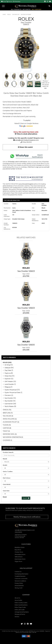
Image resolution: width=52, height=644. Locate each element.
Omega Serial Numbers (22, 612)
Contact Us (18, 572)
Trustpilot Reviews (20, 576)
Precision (8, 395)
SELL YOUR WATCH (16, 10)
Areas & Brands (19, 586)
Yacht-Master (9, 406)
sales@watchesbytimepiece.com (27, 140)
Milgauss (8, 387)
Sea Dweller (16, 15)
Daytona (8, 373)
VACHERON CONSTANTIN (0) (13, 437)
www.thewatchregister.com (28, 184)
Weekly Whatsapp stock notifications (27, 517)
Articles (17, 617)
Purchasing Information (22, 574)
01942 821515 (27, 142)
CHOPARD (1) (7, 440)
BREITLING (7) (8, 413)
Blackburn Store (20, 547)
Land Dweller (9, 384)
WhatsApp (17, 1)
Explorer (8, 379)
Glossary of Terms (20, 614)
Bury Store (18, 550)
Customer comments (21, 579)
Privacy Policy (19, 583)
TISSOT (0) (6, 431)
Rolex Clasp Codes (20, 607)
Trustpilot (27, 120)
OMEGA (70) (7, 410)
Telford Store (19, 557)
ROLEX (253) (7, 362)
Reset (5, 497)
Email (4, 1)
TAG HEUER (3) (8, 416)
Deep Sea (8, 376)
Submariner (9, 404)
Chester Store (19, 552)
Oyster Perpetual (11, 390)
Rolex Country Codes (21, 603)
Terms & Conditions (20, 581)
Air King (7, 365)
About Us (17, 598)
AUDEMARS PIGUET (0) (11, 422)
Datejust (8, 368)
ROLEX (9, 15)
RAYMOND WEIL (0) (10, 434)
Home (4, 15)
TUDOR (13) (7, 425)
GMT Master (9, 381)
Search (26, 498)
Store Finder (18, 600)
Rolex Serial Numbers (21, 605)
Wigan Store (18, 561)
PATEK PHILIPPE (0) (10, 419)
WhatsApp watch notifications (17, 162)
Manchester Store (20, 559)
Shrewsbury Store (20, 554)
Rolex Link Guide (20, 610)
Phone (10, 1)
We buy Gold (18, 588)
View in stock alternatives (26, 134)
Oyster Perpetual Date (12, 392)
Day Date (8, 370)
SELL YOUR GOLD (36, 10)
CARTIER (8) (7, 428)
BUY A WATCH (27, 10)
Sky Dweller (9, 401)
